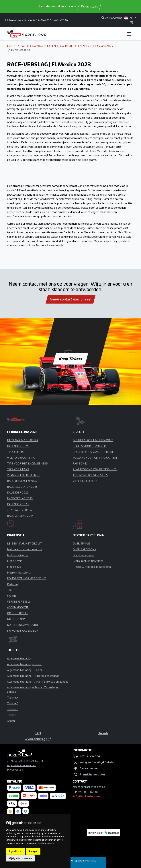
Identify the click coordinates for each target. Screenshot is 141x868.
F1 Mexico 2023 (103, 46)
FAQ (38, 733)
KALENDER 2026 (18, 446)
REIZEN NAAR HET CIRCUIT (25, 543)
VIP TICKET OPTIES (85, 481)
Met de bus (14, 567)
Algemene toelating (19, 658)
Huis (10, 46)
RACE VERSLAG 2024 (20, 516)
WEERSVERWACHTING (21, 458)
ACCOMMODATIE (18, 607)
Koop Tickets (70, 359)
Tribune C (13, 703)
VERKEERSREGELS (19, 601)
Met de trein (15, 561)
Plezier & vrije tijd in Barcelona (92, 567)
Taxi (10, 590)
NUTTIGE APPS (17, 619)
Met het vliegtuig (18, 555)
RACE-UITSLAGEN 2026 (22, 481)
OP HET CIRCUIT (17, 613)
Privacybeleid (15, 769)
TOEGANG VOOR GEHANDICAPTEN (95, 458)
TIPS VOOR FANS (18, 469)
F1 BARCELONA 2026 (30, 46)
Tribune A (13, 697)
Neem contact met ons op (70, 299)
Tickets (103, 733)
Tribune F (13, 715)
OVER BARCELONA (84, 549)
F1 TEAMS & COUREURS (22, 440)
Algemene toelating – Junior (24, 664)
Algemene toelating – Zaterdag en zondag (33, 676)
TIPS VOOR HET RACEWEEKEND (28, 463)
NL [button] (129, 18)
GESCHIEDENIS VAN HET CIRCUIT (94, 452)
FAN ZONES (80, 463)
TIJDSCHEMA (15, 452)
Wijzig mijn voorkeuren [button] (20, 858)
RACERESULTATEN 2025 (22, 487)
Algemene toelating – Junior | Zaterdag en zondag (38, 681)
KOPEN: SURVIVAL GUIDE (23, 625)
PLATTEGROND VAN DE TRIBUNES (95, 469)
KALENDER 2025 (18, 492)
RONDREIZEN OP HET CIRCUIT (27, 578)
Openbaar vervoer (84, 555)
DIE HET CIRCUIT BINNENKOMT (93, 440)
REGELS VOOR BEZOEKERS (90, 446)
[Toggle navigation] (129, 34)
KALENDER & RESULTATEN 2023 (68, 46)
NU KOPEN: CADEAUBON (23, 630)
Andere (11, 721)
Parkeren (12, 584)
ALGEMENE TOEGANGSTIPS (90, 475)
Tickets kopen (89, 6)
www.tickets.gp (38, 739)
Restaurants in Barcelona (88, 561)
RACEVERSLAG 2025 (20, 498)
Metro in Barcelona (19, 572)
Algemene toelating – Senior (25, 670)
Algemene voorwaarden (22, 765)
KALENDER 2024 (18, 504)
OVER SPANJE (81, 543)
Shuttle (12, 596)
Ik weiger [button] (33, 851)
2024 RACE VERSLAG (20, 510)
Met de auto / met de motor (25, 549)
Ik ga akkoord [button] (15, 851)
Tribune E (13, 709)
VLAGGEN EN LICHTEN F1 (24, 475)
